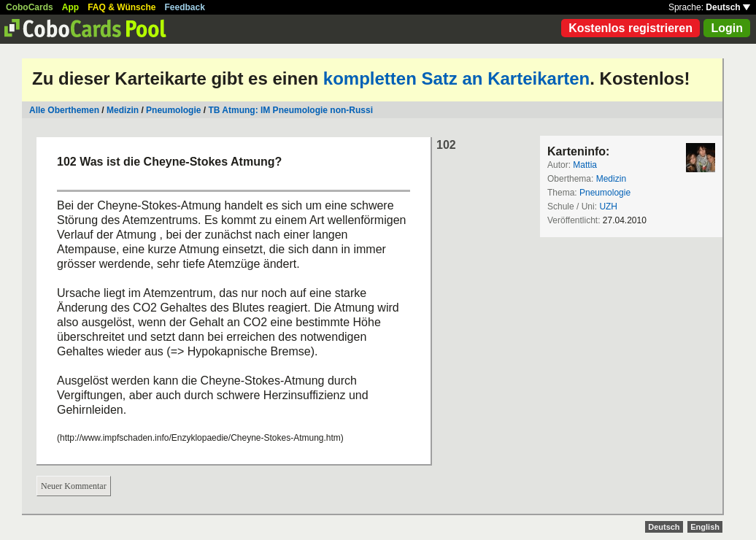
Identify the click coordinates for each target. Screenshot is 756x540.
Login (727, 28)
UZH (608, 207)
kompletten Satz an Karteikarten (456, 78)
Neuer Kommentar (74, 486)
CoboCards (30, 7)
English (705, 527)
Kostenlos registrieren (630, 28)
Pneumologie (173, 110)
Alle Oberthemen (64, 110)
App (70, 7)
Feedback (185, 7)
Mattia (585, 165)
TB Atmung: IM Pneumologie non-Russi (290, 110)
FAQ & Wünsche (121, 7)
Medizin (123, 110)
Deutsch (728, 7)
